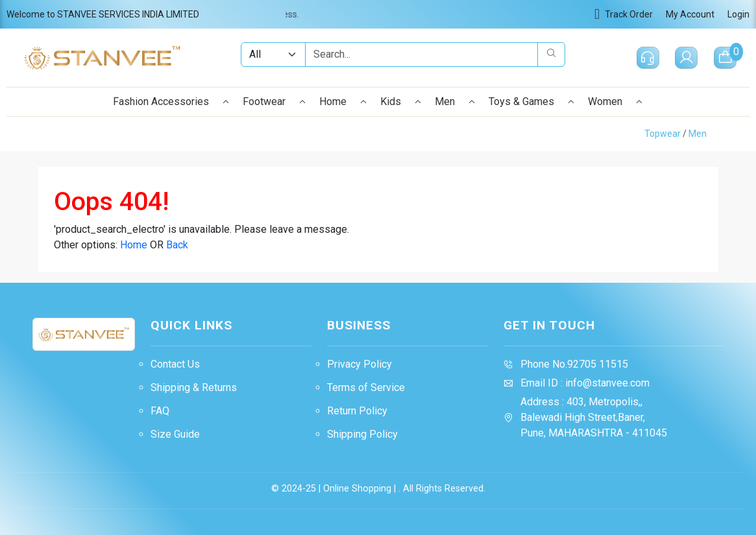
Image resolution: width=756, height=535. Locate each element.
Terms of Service (366, 387)
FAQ (160, 411)
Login (738, 14)
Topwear (663, 134)
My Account (690, 14)
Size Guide (175, 434)
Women (616, 101)
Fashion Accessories (171, 101)
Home (343, 101)
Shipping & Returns (194, 387)
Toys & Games (532, 101)
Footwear (274, 101)
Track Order (624, 14)
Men (455, 101)
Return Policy (357, 411)
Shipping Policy (362, 434)
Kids (401, 101)
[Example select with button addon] (273, 54)
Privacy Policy (360, 364)
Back (177, 245)
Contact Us (175, 364)
